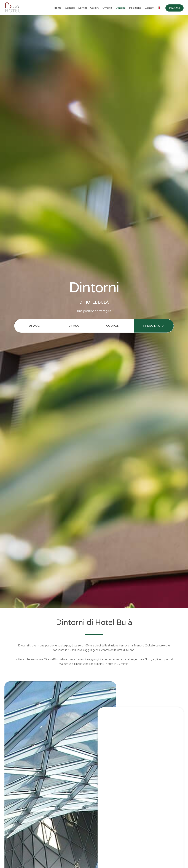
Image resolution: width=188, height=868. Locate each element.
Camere (70, 8)
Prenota (174, 8)
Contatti (150, 8)
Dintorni (120, 8)
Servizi (83, 8)
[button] (160, 7)
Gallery (95, 8)
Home (58, 8)
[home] (12, 7)
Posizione (135, 8)
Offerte (107, 8)
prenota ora (154, 326)
